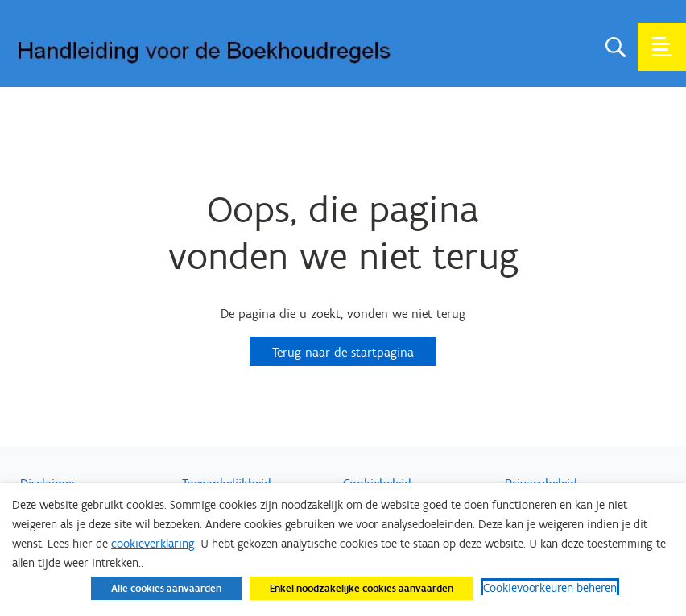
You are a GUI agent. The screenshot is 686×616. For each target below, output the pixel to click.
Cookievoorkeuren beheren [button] (550, 588)
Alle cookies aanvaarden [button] (166, 588)
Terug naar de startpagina (343, 352)
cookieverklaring (153, 544)
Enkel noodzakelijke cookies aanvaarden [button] (362, 588)
